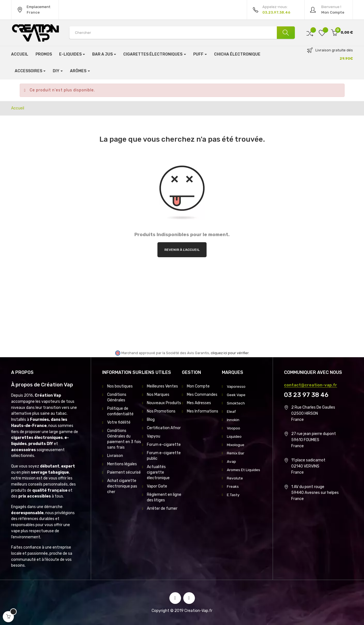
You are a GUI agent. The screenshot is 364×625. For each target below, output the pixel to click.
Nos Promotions (161, 411)
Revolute (235, 478)
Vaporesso (236, 386)
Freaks (233, 486)
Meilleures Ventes (162, 386)
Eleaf (232, 411)
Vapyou (154, 436)
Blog (151, 420)
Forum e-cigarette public (164, 456)
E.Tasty (234, 495)
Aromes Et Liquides (244, 470)
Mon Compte (198, 386)
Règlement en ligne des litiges (164, 497)
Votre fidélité (119, 422)
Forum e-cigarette (164, 445)
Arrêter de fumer (162, 508)
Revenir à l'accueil (182, 250)
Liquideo (234, 436)
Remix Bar (236, 453)
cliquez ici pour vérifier (230, 353)
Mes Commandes (202, 395)
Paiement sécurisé (124, 472)
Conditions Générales (117, 397)
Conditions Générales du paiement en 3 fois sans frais (124, 439)
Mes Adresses (199, 403)
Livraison (115, 456)
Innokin (233, 420)
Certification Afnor (164, 428)
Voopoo (234, 428)
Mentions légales (122, 464)
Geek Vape (236, 395)
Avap (231, 461)
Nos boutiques (120, 386)
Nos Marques (158, 395)
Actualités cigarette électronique (158, 472)
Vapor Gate (157, 486)
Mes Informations (203, 411)
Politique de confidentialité (120, 411)
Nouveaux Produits (164, 403)
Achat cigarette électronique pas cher (122, 486)
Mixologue (236, 445)
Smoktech (236, 403)
